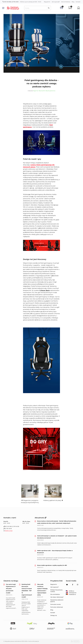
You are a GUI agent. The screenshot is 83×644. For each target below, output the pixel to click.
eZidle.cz (70, 591)
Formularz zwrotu (56, 604)
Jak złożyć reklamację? (57, 597)
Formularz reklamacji (57, 607)
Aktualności (41, 518)
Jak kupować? (56, 2)
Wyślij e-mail (9, 531)
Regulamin (47, 2)
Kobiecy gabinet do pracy (53, 500)
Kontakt (78, 2)
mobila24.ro (71, 594)
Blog (73, 2)
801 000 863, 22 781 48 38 (11, 2)
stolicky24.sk (71, 593)
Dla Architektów (66, 2)
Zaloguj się (54, 615)
